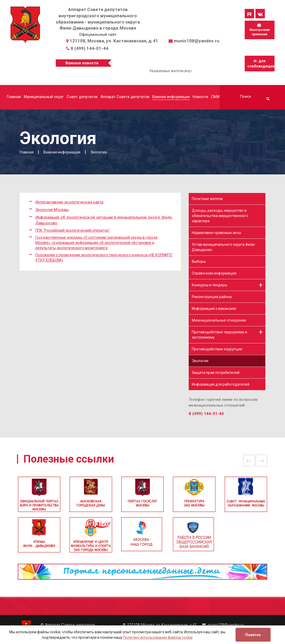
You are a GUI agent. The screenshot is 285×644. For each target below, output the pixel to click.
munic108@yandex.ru (197, 41)
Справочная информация (214, 273)
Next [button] (261, 460)
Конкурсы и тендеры (209, 285)
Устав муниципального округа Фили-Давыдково (224, 247)
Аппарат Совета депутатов (125, 97)
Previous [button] (249, 460)
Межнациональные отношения (219, 320)
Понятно (253, 635)
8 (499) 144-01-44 (90, 48)
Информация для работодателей (221, 384)
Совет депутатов (82, 97)
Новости (200, 97)
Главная (14, 97)
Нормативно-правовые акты (216, 233)
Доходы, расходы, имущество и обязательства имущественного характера (220, 216)
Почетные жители (207, 199)
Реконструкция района (212, 297)
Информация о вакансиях (214, 309)
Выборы (199, 261)
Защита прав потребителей (216, 373)
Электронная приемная (259, 30)
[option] (142, 497)
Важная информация (171, 97)
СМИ (215, 97)
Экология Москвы (52, 210)
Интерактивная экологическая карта (69, 202)
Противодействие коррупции (217, 349)
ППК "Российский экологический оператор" (73, 230)
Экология (200, 361)
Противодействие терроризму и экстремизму (219, 335)
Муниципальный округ (44, 97)
